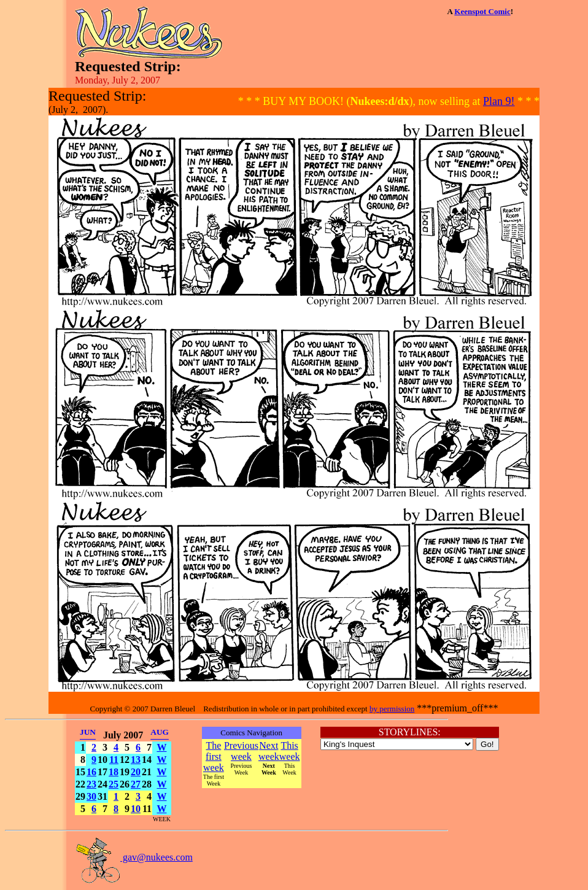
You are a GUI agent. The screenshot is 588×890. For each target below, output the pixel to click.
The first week (214, 756)
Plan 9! (499, 101)
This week (290, 751)
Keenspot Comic (482, 11)
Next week (269, 751)
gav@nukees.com (134, 857)
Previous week (241, 751)
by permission (392, 709)
